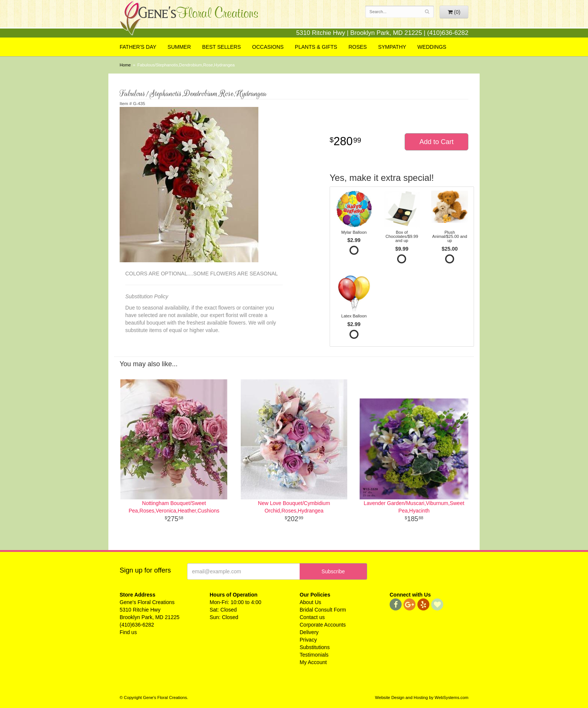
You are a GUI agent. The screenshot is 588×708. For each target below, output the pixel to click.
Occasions (268, 47)
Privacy (308, 640)
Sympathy (392, 47)
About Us (310, 602)
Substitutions (315, 647)
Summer (179, 47)
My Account (313, 662)
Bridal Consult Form (323, 610)
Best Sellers (221, 47)
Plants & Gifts (316, 47)
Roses (358, 47)
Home (125, 65)
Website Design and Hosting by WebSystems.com (422, 697)
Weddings (432, 47)
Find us (128, 632)
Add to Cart (436, 142)
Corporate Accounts (323, 625)
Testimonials (314, 655)
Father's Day (138, 47)
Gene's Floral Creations (189, 19)
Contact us (312, 617)
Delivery (309, 632)
